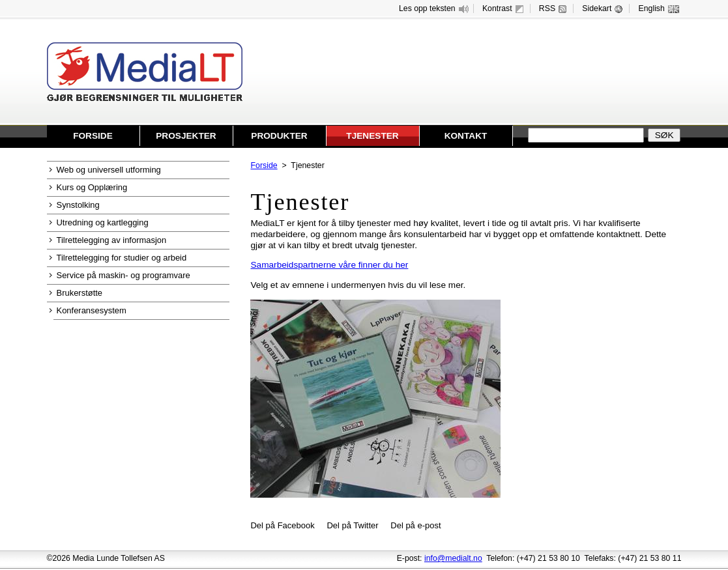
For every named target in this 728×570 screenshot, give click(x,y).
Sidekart (604, 9)
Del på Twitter (352, 525)
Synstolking (78, 205)
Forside (93, 136)
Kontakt (466, 136)
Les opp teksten (434, 9)
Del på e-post (415, 525)
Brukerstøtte (80, 293)
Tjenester (372, 136)
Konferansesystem (92, 310)
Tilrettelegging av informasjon (112, 240)
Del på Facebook (282, 525)
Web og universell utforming (109, 170)
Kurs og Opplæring (92, 187)
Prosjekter (186, 136)
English (659, 9)
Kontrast (504, 9)
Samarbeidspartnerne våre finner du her (329, 265)
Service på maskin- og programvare (124, 275)
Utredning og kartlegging (103, 222)
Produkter (279, 136)
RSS (554, 9)
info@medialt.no (453, 558)
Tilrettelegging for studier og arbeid (122, 258)
